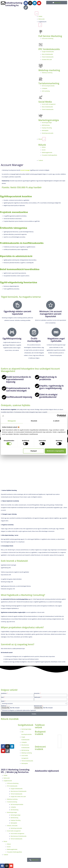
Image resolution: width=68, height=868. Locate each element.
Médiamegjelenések (12, 849)
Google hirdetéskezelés (17, 789)
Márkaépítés (14, 823)
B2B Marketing (14, 818)
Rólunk (42, 145)
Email (2, 697)
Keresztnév (37, 693)
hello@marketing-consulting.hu (14, 4)
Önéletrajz (4, 706)
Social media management (14, 831)
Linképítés (13, 807)
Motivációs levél (38, 706)
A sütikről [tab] (56, 421)
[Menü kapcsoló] (37, 13)
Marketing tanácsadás (16, 828)
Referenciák (7, 778)
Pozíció (3, 701)
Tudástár (6, 855)
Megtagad (34, 451)
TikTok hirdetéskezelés (16, 794)
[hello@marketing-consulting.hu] (3, 3)
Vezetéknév (4, 693)
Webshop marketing (49, 70)
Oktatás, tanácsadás (12, 826)
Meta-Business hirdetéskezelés (19, 791)
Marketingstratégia (49, 120)
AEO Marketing (14, 810)
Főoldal (5, 775)
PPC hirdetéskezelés (12, 786)
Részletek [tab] (34, 421)
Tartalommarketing (12, 802)
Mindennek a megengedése (55, 451)
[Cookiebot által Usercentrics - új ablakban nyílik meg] (58, 416)
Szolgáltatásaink (8, 781)
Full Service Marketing (50, 36)
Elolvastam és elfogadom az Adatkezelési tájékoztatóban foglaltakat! (19, 710)
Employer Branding (16, 820)
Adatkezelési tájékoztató (47, 771)
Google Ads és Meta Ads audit (18, 797)
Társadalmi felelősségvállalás (15, 852)
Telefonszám (37, 697)
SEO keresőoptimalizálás (17, 804)
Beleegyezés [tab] (12, 421)
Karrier (9, 847)
